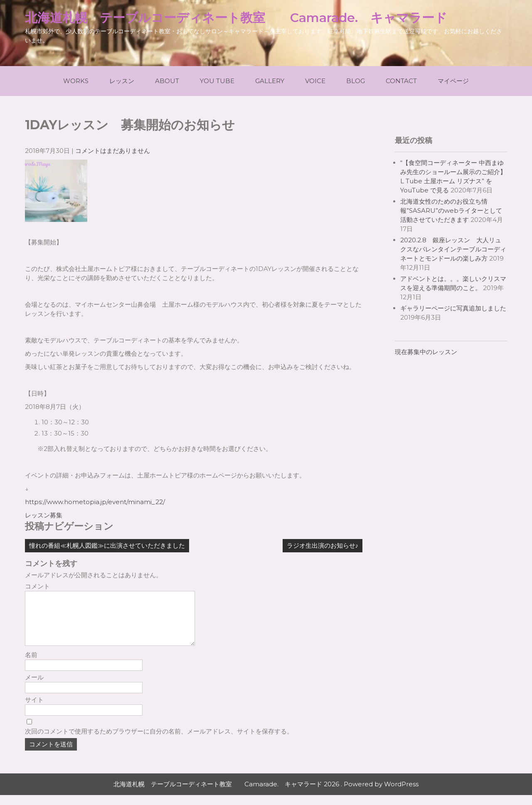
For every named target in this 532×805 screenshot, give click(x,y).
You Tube (217, 81)
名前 (31, 665)
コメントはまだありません (113, 151)
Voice (315, 81)
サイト (34, 710)
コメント (37, 586)
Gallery (270, 81)
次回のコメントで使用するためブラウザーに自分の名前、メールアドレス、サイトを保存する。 (159, 741)
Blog (356, 81)
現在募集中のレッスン (426, 352)
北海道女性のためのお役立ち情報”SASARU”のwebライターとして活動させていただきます (451, 210)
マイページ (453, 81)
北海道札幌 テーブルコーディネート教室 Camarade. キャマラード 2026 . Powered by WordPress (266, 794)
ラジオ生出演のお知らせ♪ (323, 545)
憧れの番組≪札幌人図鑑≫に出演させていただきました (107, 545)
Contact (401, 81)
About (167, 81)
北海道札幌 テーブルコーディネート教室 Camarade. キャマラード (236, 18)
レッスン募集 (44, 515)
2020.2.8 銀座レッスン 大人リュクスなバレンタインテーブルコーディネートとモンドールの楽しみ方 (453, 249)
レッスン (122, 81)
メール (34, 687)
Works (76, 81)
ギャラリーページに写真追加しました (453, 308)
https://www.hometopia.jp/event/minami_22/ (95, 502)
